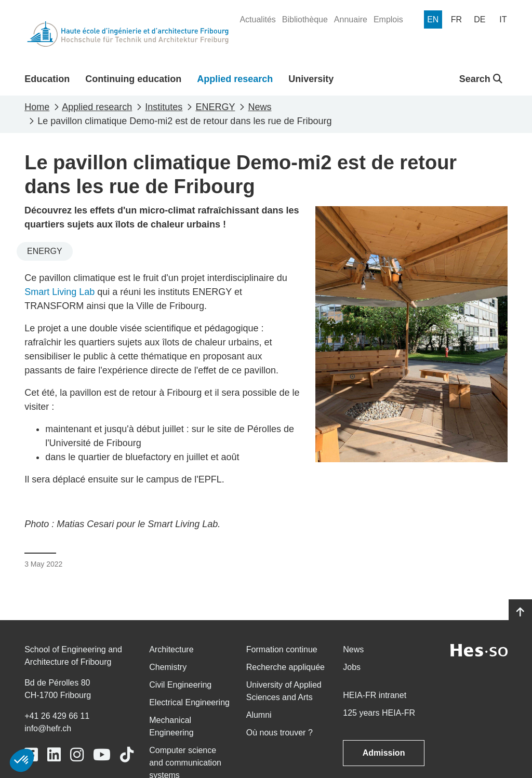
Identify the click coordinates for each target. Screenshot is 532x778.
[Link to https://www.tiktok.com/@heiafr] (127, 755)
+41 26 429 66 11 (57, 716)
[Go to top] (520, 612)
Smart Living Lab (59, 292)
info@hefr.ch (48, 728)
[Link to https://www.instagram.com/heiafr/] (77, 755)
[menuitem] (257, 20)
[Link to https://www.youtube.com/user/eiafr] (102, 755)
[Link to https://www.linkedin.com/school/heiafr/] (54, 755)
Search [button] (481, 79)
